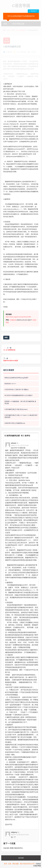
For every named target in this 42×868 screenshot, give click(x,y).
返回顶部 (21, 858)
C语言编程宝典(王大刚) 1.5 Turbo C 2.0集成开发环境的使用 (21, 416)
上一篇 (9, 349)
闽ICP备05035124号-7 (28, 864)
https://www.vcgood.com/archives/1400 (18, 317)
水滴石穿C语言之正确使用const (15, 423)
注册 (10, 864)
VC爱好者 (13, 320)
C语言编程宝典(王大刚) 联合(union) (16, 409)
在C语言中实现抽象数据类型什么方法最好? (19, 395)
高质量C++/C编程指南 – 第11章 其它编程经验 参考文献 (20, 402)
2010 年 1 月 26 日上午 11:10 (20, 835)
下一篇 (11, 359)
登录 (12, 848)
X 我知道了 (33, 11)
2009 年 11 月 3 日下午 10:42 (20, 445)
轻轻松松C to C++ (10, 384)
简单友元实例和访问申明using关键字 (16, 378)
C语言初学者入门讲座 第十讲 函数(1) (17, 390)
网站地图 (16, 864)
